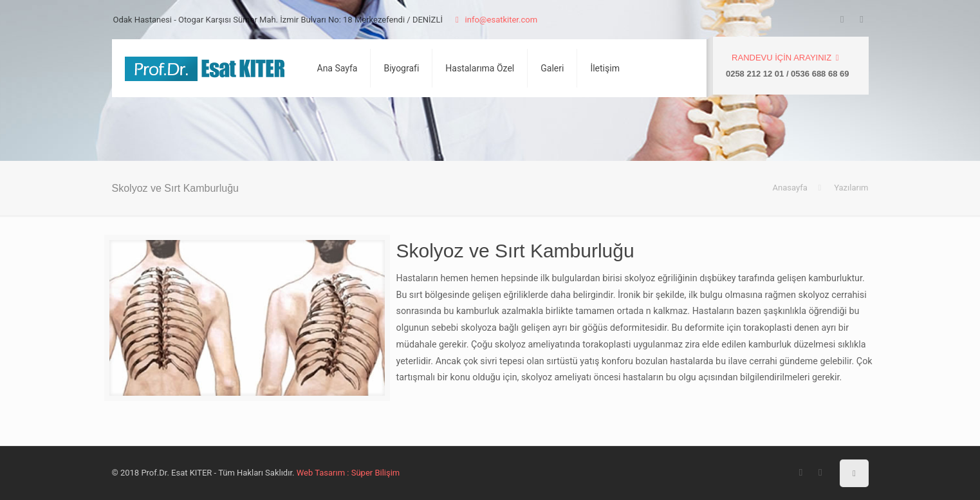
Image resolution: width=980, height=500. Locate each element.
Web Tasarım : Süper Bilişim (348, 473)
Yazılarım (851, 188)
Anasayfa (790, 188)
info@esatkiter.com (494, 20)
